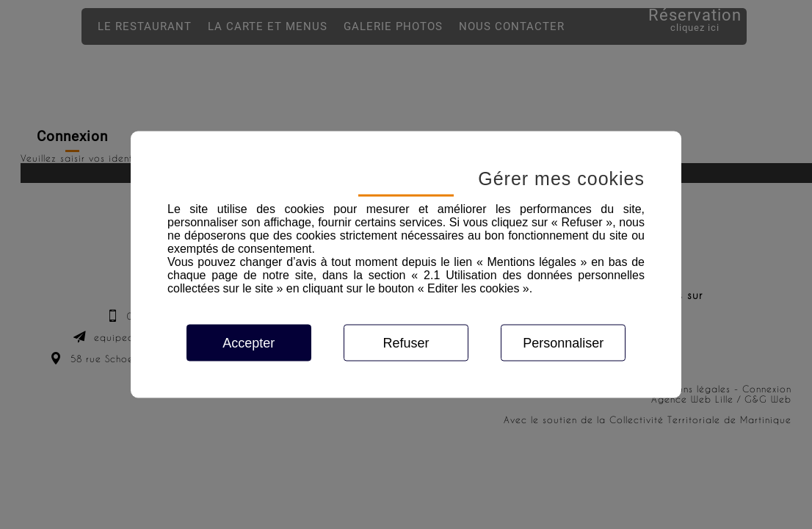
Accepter (249, 343)
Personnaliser (563, 343)
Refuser (406, 343)
